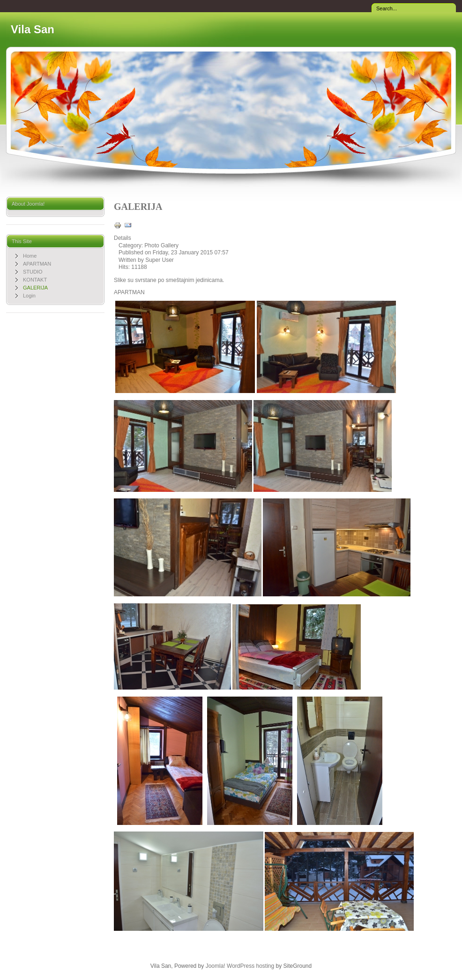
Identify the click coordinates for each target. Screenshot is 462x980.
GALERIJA (138, 207)
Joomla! (216, 966)
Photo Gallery (161, 245)
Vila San (33, 29)
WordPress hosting (250, 966)
